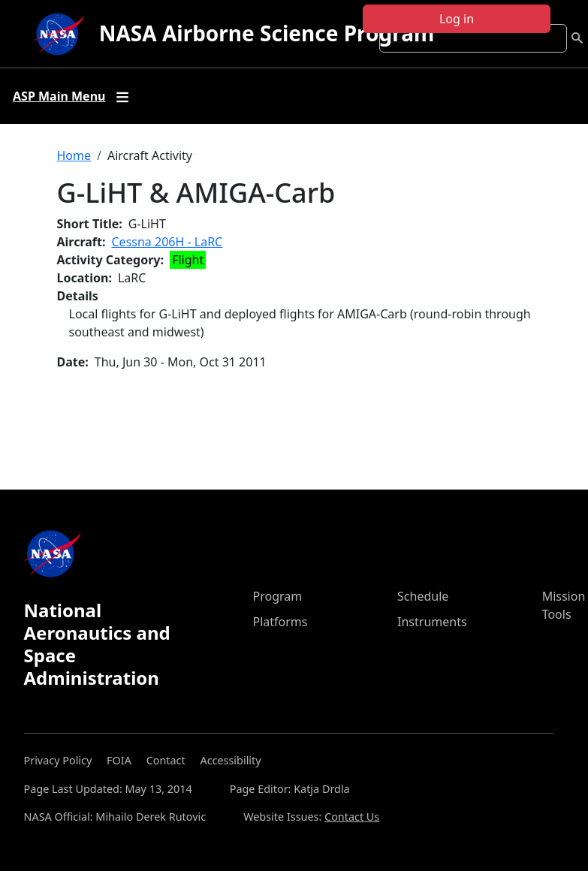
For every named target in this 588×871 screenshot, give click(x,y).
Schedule (423, 596)
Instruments (432, 622)
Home (74, 155)
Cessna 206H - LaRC (167, 242)
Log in (457, 19)
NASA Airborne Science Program (267, 33)
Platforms (280, 622)
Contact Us (352, 817)
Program (278, 596)
